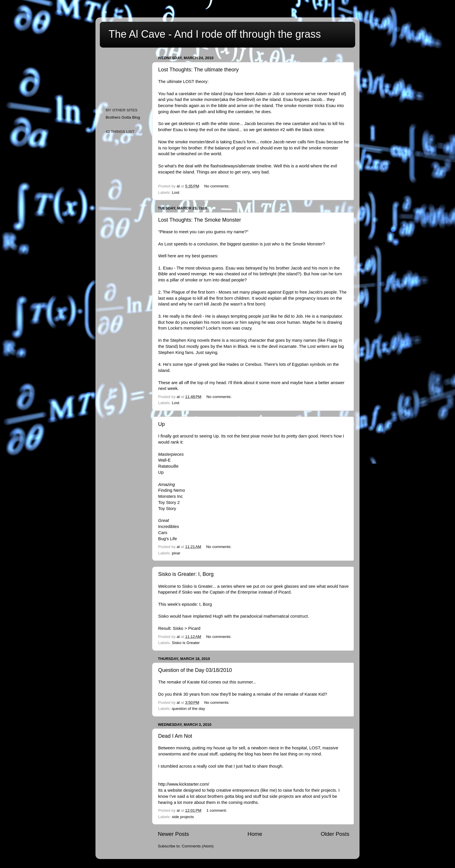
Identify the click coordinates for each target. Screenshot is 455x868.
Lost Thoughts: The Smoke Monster (200, 220)
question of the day (188, 709)
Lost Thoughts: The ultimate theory (198, 70)
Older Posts (335, 834)
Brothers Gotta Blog (123, 117)
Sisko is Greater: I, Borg (186, 574)
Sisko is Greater (186, 643)
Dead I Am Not (175, 736)
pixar (176, 553)
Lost (176, 192)
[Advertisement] (132, 76)
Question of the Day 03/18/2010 (195, 670)
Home (255, 834)
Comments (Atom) (198, 846)
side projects (183, 817)
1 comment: (217, 810)
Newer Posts (173, 834)
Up (161, 424)
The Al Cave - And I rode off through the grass (215, 34)
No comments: (217, 186)
